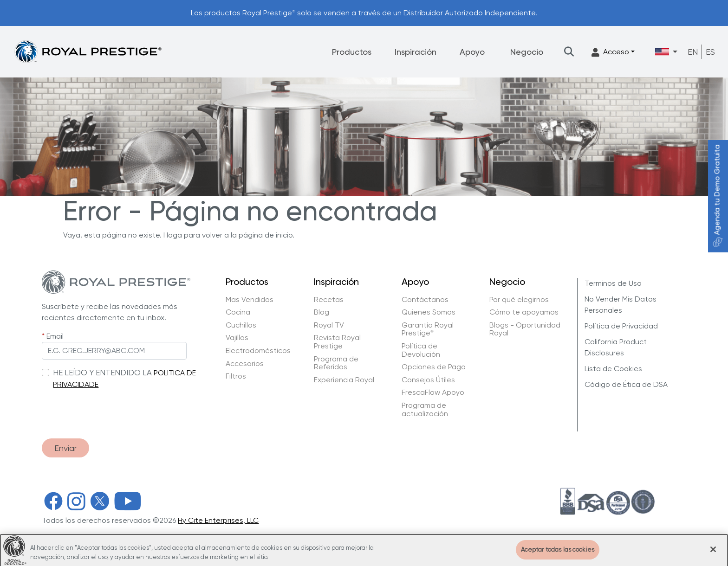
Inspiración (416, 52)
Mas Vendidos (250, 300)
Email (55, 336)
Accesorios (245, 364)
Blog (322, 312)
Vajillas (237, 338)
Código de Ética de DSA (626, 384)
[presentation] (112, 409)
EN (693, 52)
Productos (352, 52)
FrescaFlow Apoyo (433, 392)
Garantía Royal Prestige (428, 329)
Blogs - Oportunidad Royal (525, 329)
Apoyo (472, 52)
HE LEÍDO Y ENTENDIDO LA (102, 373)
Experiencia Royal (344, 380)
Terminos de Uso (613, 283)
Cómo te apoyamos (524, 312)
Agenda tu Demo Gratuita (717, 196)
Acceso (610, 52)
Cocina (238, 312)
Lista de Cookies (613, 369)
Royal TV (329, 325)
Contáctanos (425, 300)
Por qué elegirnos (519, 300)
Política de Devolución (421, 350)
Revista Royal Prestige (337, 342)
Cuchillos (241, 325)
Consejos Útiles (428, 380)
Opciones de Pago (434, 367)
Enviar (65, 448)
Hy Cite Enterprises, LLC (218, 520)
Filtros (236, 376)
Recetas (329, 300)
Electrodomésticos (258, 351)
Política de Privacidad (621, 326)
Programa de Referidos (336, 363)
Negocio (527, 52)
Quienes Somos (429, 312)
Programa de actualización (425, 409)
